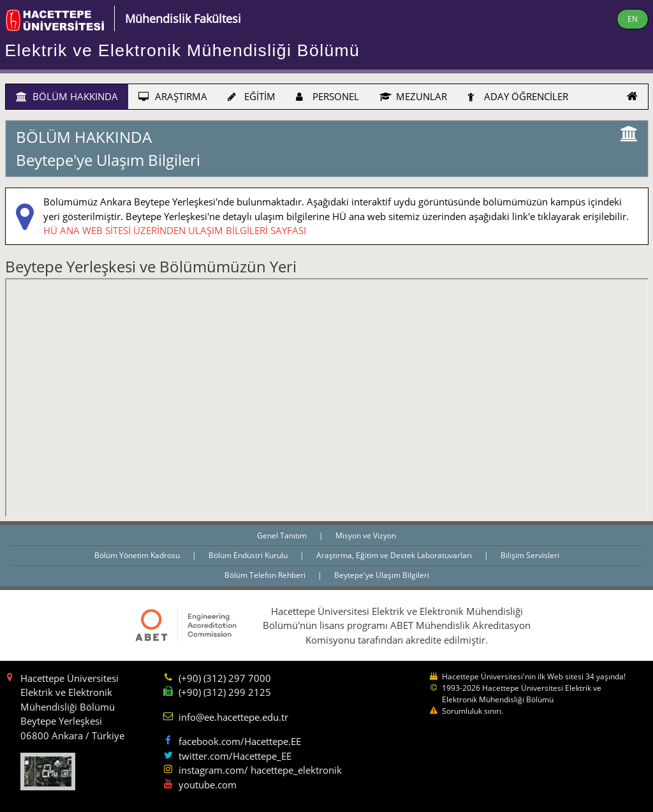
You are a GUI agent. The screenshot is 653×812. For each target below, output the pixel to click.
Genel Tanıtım (283, 535)
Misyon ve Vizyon (366, 535)
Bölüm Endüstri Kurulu (249, 555)
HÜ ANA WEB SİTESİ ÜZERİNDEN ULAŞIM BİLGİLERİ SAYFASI (175, 230)
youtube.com (208, 785)
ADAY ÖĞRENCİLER (518, 96)
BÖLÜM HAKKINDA (67, 96)
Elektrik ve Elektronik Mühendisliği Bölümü (183, 50)
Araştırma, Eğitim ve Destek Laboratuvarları (395, 555)
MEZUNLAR (413, 96)
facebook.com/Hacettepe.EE (240, 741)
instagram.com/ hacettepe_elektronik (260, 770)
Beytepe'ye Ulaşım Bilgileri (382, 575)
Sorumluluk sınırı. (473, 711)
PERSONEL (327, 96)
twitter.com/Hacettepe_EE (235, 756)
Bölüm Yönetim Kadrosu (138, 555)
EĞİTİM (252, 96)
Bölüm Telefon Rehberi (266, 575)
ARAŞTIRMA (173, 96)
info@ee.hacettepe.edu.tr (233, 717)
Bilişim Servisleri (530, 555)
